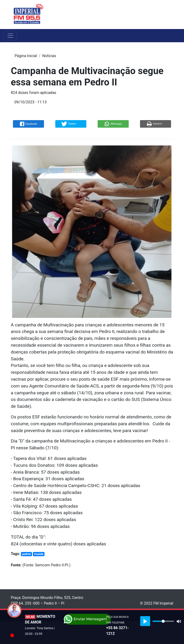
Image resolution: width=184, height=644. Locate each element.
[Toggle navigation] (170, 14)
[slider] (163, 621)
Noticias (49, 56)
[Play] (145, 621)
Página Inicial (26, 56)
